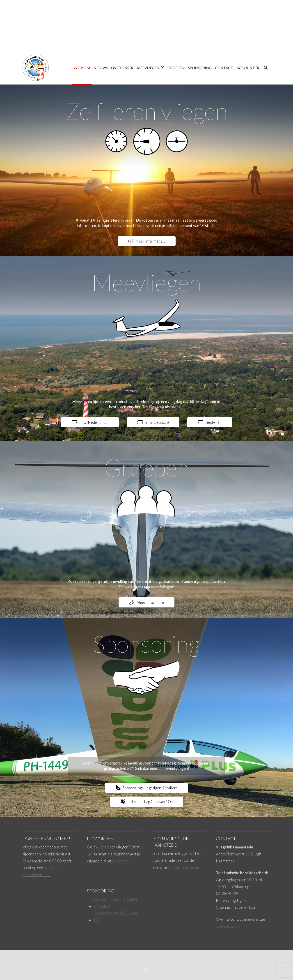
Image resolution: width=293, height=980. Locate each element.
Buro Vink (147, 963)
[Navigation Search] (266, 68)
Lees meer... (122, 861)
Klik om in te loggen (184, 867)
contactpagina (228, 926)
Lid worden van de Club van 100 (116, 916)
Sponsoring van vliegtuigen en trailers (116, 903)
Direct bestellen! (37, 875)
